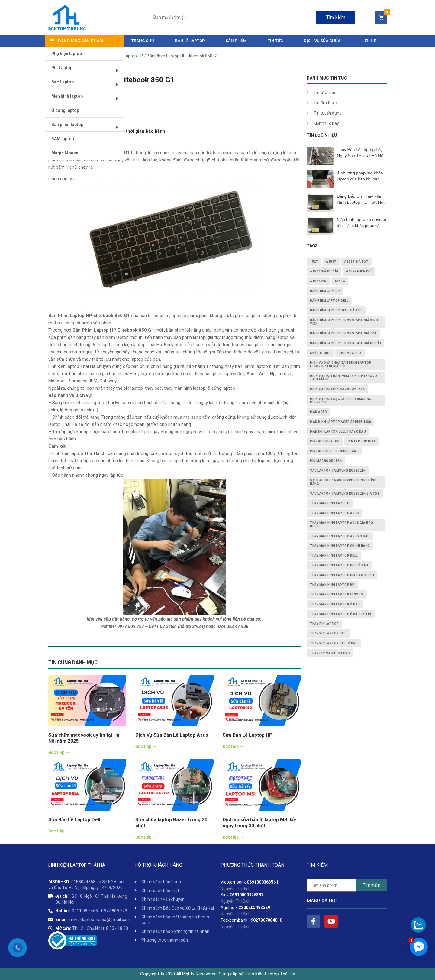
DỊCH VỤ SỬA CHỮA (322, 41)
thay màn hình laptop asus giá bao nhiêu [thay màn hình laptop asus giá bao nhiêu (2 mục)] (342, 524)
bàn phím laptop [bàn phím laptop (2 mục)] (325, 291)
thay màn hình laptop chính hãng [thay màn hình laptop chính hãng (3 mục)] (340, 546)
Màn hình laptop (87, 99)
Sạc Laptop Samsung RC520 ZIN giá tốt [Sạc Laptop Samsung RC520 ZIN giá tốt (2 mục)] (345, 493)
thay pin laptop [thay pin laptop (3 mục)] (324, 624)
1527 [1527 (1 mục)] (314, 262)
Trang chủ (143, 41)
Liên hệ (369, 41)
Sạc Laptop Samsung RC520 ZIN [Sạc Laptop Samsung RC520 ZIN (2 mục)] (338, 471)
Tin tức (275, 41)
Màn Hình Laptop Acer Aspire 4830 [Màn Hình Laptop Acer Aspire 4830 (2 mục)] (340, 422)
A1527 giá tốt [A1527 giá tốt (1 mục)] (356, 262)
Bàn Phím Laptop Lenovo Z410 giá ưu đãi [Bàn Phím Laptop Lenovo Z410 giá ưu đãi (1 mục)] (345, 343)
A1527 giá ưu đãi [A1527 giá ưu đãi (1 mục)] (324, 271)
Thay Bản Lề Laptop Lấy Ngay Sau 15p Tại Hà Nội (361, 153)
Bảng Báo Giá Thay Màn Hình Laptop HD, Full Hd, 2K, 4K (361, 200)
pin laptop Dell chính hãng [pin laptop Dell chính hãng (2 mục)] (334, 451)
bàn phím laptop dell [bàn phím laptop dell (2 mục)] (329, 301)
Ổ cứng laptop (66, 111)
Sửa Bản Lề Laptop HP (248, 735)
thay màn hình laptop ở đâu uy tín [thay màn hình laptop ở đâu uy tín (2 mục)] (341, 614)
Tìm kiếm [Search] (336, 17)
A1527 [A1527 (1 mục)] (331, 262)
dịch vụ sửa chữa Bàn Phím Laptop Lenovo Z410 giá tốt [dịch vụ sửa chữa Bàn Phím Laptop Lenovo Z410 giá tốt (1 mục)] (341, 364)
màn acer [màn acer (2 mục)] (318, 412)
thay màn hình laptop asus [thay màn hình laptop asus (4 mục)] (335, 513)
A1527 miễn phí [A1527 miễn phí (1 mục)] (359, 271)
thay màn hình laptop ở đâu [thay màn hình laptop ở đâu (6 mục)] (335, 604)
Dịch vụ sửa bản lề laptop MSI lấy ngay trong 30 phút (259, 823)
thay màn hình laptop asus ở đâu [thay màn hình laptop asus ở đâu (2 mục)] (340, 536)
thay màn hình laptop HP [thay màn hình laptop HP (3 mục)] (332, 585)
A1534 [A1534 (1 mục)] (340, 281)
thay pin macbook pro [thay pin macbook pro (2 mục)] (330, 653)
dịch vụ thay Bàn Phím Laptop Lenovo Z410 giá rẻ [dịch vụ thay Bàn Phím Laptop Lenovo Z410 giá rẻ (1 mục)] (344, 378)
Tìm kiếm (372, 885)
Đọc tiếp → (59, 752)
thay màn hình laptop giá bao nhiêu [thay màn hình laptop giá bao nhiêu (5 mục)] (342, 575)
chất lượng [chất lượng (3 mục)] (320, 353)
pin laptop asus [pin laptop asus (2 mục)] (325, 441)
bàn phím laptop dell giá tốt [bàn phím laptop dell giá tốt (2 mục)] (336, 310)
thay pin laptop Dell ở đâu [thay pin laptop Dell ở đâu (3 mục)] (334, 643)
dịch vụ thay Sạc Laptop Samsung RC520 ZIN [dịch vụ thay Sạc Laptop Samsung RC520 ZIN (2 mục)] (341, 401)
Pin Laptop (87, 70)
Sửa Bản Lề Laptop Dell (74, 820)
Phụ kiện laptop (67, 54)
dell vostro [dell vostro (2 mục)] (350, 353)
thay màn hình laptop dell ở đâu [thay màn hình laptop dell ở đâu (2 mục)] (339, 565)
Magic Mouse (65, 153)
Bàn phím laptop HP (124, 56)
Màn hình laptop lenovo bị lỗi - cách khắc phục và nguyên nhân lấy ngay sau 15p (362, 223)
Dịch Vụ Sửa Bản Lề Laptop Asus (172, 735)
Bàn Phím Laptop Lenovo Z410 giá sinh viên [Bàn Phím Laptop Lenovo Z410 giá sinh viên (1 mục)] (344, 322)
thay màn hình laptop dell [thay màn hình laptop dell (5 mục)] (334, 555)
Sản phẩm (236, 41)
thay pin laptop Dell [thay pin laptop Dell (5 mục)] (329, 633)
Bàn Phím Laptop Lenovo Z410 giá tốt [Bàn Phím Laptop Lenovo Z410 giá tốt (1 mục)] (343, 333)
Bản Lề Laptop (190, 41)
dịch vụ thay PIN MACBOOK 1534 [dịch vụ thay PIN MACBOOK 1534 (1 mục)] (337, 389)
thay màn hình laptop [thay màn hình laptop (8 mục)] (330, 503)
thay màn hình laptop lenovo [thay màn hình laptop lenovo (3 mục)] (337, 594)
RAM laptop (63, 139)
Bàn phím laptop (87, 127)
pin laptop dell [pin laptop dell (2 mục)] (362, 441)
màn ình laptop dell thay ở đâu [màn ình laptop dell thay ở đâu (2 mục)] (338, 432)
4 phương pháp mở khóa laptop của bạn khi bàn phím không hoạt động (360, 176)
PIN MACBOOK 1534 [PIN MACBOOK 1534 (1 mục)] (326, 461)
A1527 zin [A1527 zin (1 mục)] (318, 281)
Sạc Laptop (87, 84)
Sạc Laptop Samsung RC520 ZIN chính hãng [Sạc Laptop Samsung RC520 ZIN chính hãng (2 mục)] (343, 482)
